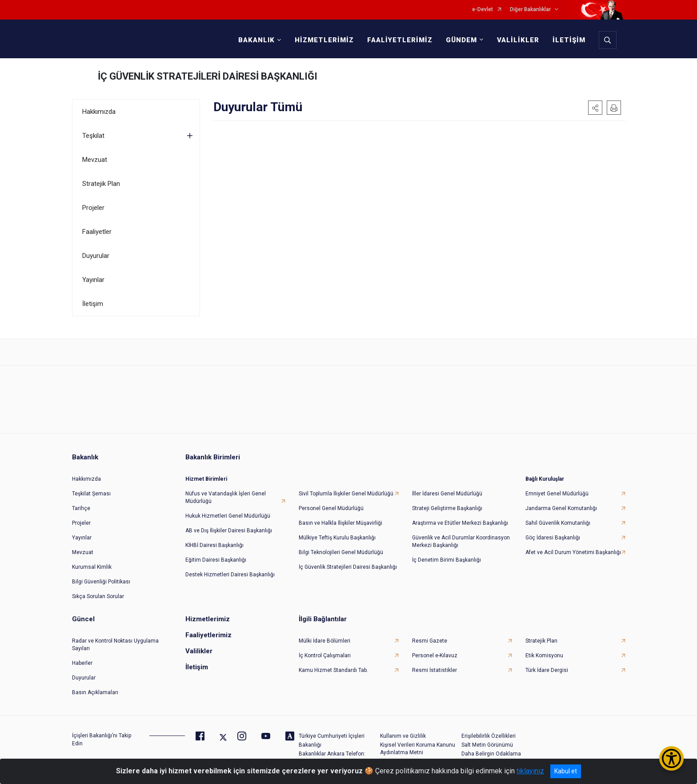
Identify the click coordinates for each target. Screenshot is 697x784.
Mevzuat (95, 160)
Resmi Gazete (430, 641)
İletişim (93, 304)
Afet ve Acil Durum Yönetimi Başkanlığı (573, 552)
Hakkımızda (99, 112)
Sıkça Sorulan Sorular (98, 596)
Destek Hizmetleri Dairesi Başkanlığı (230, 575)
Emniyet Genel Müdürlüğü (557, 494)
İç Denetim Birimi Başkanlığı (447, 560)
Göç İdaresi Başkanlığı (553, 538)
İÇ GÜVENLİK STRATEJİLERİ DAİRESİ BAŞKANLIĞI (208, 76)
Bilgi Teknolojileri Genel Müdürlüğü (341, 552)
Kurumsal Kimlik (92, 567)
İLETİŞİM (569, 40)
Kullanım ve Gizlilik (403, 736)
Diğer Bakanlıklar (530, 10)
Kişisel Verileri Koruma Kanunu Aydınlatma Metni (418, 749)
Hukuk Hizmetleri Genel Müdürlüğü (228, 516)
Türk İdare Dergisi (547, 670)
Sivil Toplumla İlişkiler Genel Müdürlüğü (346, 494)
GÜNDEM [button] (461, 40)
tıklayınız (530, 771)
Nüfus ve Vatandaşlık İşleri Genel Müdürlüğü (226, 497)
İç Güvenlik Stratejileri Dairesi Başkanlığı (348, 567)
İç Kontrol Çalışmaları (325, 655)
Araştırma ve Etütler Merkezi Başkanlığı (460, 523)
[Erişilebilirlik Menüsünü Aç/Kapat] (671, 758)
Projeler (93, 208)
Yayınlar (93, 280)
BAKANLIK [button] (256, 40)
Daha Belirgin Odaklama (491, 754)
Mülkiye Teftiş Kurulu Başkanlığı (337, 538)
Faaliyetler (97, 232)
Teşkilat (93, 136)
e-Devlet (483, 10)
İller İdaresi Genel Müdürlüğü (447, 494)
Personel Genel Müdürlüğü (331, 508)
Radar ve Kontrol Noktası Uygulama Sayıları (115, 645)
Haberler (82, 663)
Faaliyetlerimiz (208, 635)
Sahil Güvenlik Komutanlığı (558, 523)
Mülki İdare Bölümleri (324, 641)
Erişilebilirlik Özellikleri (489, 736)
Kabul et (566, 771)
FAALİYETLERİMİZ (400, 40)
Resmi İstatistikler (435, 670)
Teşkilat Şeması (91, 494)
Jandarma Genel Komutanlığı (561, 508)
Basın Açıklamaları (95, 692)
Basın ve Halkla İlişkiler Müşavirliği (340, 523)
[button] (595, 108)
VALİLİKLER (518, 40)
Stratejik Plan (101, 184)
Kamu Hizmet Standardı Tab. (333, 670)
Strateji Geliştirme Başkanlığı (447, 508)
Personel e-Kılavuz (435, 655)
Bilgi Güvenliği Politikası (101, 582)
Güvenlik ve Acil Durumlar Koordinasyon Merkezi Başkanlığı (461, 541)
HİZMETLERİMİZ (324, 40)
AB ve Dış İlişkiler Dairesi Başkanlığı (229, 531)
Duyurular (96, 256)
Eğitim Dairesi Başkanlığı (216, 560)
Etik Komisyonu (544, 655)
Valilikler (199, 651)
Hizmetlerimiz (208, 619)
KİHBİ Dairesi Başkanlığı (214, 545)
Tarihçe (81, 508)
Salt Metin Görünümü (487, 745)
